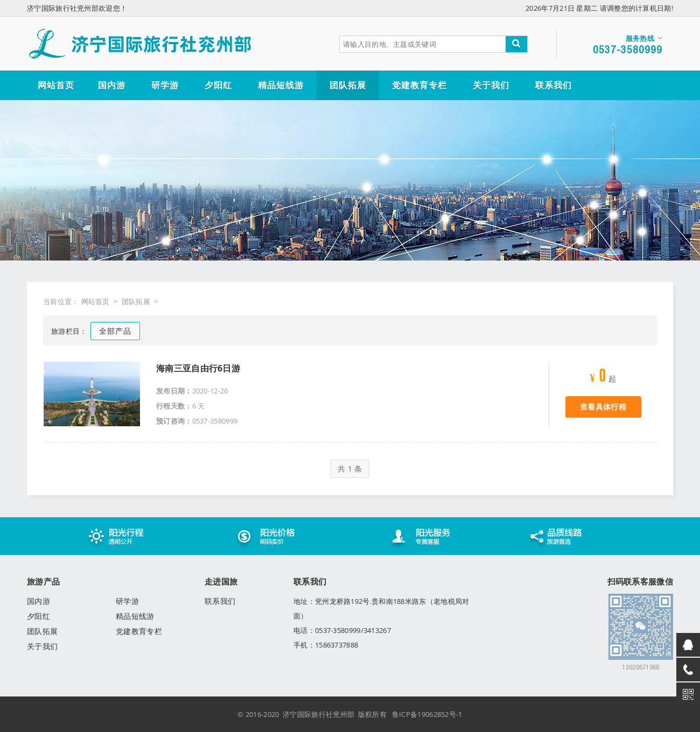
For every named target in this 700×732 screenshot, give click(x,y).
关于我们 (42, 646)
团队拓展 (136, 301)
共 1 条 (350, 469)
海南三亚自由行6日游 (198, 368)
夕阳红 (38, 616)
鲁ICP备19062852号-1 (427, 714)
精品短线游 (135, 616)
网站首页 (96, 301)
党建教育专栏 (139, 631)
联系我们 (220, 601)
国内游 (38, 601)
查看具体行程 (603, 407)
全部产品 (115, 331)
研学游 (127, 601)
